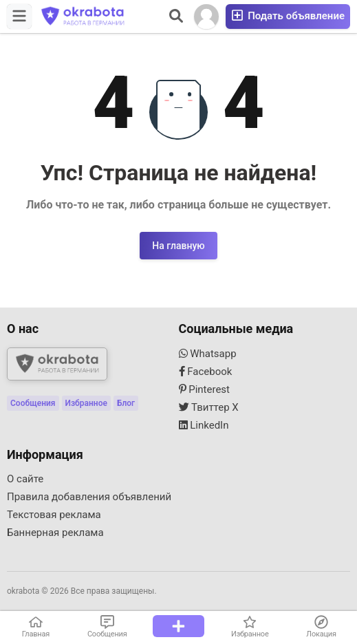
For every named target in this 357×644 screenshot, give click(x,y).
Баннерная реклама (55, 533)
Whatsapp (208, 354)
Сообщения (33, 403)
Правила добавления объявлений (89, 497)
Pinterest (205, 389)
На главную (178, 246)
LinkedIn (204, 425)
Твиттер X (209, 407)
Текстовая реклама (54, 515)
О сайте (25, 479)
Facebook (206, 372)
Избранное (86, 403)
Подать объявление (288, 15)
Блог (126, 403)
